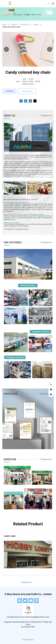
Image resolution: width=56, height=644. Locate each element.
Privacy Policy (28, 640)
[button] (6, 49)
